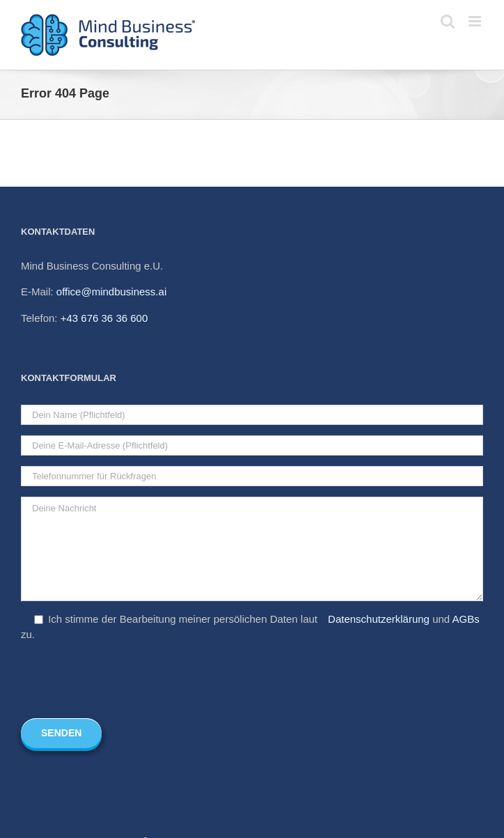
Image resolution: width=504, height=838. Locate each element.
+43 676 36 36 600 (104, 318)
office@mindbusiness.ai (111, 292)
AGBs (466, 619)
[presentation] (127, 681)
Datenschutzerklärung (379, 619)
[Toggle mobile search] (448, 21)
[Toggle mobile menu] (476, 21)
